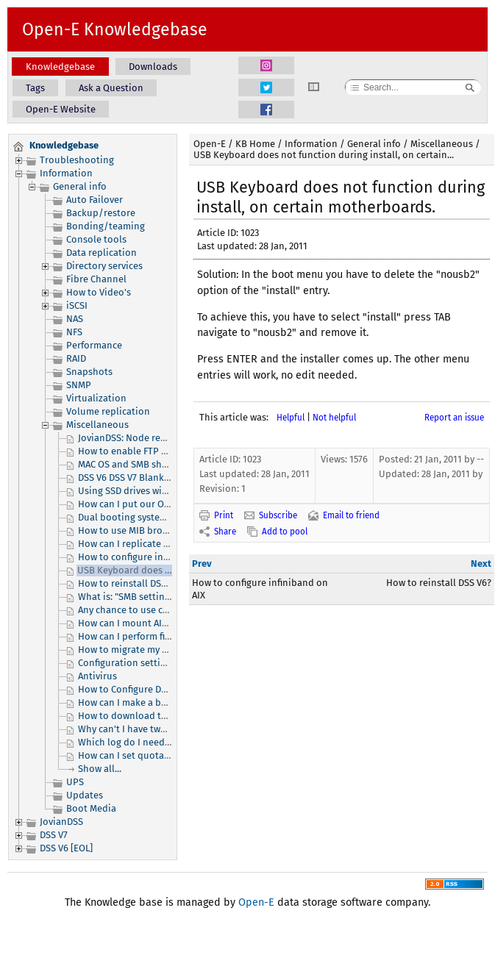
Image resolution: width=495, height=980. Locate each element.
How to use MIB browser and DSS (149, 530)
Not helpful (334, 418)
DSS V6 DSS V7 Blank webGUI (139, 478)
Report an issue (454, 418)
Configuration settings (127, 663)
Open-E (210, 144)
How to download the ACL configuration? (167, 716)
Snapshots (89, 372)
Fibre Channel (96, 279)
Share (225, 532)
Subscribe (278, 515)
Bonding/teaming (106, 226)
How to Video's (99, 292)
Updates (85, 795)
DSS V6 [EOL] (66, 848)
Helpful (291, 418)
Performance (94, 345)
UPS (75, 782)
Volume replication (108, 411)
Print (224, 515)
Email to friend (351, 515)
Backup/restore (101, 213)
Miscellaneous (97, 425)
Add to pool (285, 532)
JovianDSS (61, 822)
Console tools (96, 239)
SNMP (79, 385)
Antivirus (97, 676)
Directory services (104, 266)
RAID (76, 358)
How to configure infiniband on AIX (154, 557)
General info (80, 186)
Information (66, 173)
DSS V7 (54, 835)
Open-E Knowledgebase (115, 29)
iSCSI (77, 305)
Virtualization (96, 398)
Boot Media (91, 808)
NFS (74, 332)
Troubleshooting (77, 160)
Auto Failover (95, 200)
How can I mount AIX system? (141, 623)
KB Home (255, 144)
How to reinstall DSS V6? (131, 583)
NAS (75, 319)
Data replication (102, 253)
